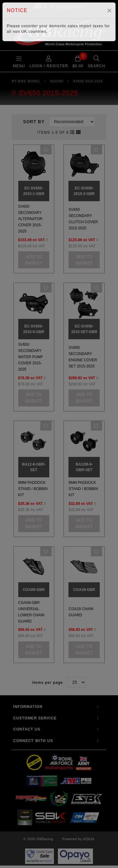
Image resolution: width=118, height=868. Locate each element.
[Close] (109, 11)
